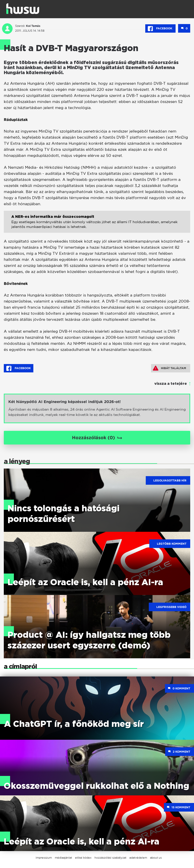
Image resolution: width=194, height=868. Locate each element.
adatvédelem (138, 858)
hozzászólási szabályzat (110, 858)
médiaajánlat (63, 858)
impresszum (44, 858)
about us (156, 858)
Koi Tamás (33, 26)
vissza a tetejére (171, 384)
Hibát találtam (169, 368)
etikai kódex (83, 858)
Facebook (160, 29)
